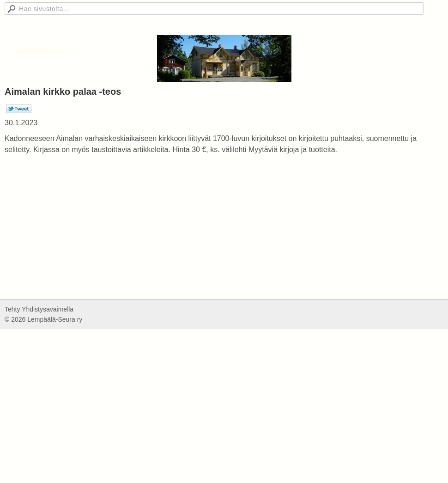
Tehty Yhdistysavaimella (39, 309)
